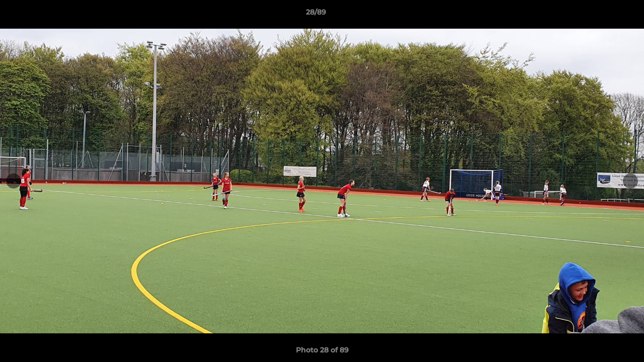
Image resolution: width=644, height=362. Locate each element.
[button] (602, 15)
